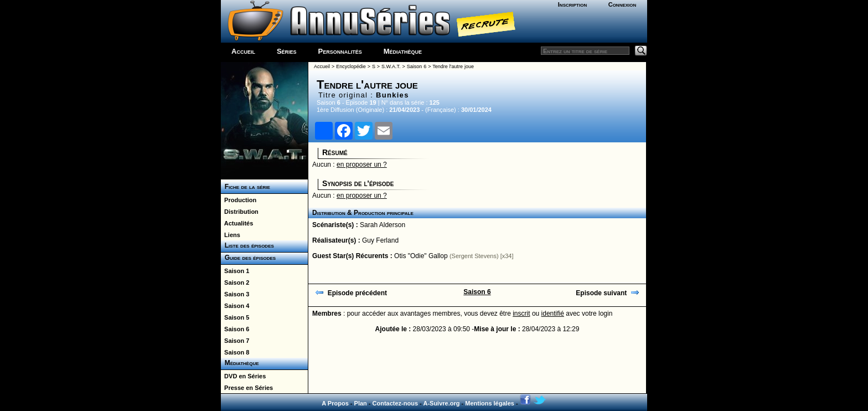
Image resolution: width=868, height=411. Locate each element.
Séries (287, 51)
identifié (553, 314)
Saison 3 (235, 294)
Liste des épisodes (247, 245)
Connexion (622, 4)
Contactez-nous (396, 403)
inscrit (521, 314)
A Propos (335, 403)
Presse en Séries (247, 388)
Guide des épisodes (248, 258)
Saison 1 (235, 271)
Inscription (572, 4)
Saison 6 (235, 329)
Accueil (243, 51)
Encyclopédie (351, 66)
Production (239, 200)
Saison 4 (235, 306)
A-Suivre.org (441, 403)
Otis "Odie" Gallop (421, 256)
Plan (361, 403)
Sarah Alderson (383, 225)
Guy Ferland (380, 240)
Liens (231, 235)
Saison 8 (235, 352)
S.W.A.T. (391, 66)
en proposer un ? (362, 165)
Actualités (237, 223)
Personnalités (340, 51)
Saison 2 (235, 282)
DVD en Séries (243, 376)
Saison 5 (235, 317)
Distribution (240, 212)
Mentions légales (490, 403)
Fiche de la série (246, 187)
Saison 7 (235, 341)
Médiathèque (403, 51)
